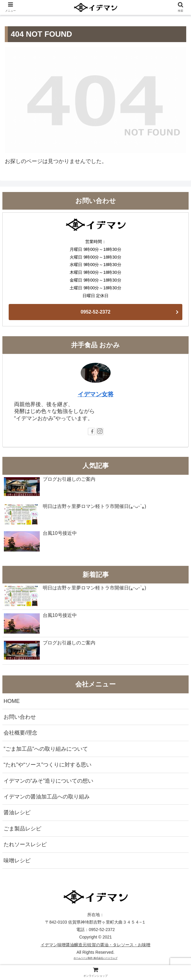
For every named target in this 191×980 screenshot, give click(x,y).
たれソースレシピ (25, 844)
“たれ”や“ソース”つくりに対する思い (48, 765)
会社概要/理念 (20, 733)
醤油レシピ (17, 812)
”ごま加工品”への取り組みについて (46, 749)
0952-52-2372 (96, 312)
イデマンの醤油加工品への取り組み (47, 797)
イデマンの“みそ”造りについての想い (48, 781)
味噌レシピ (17, 861)
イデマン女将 (96, 394)
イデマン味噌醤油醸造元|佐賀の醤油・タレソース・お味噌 (96, 945)
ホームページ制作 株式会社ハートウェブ (95, 958)
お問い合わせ (20, 717)
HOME (12, 701)
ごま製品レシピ (22, 829)
